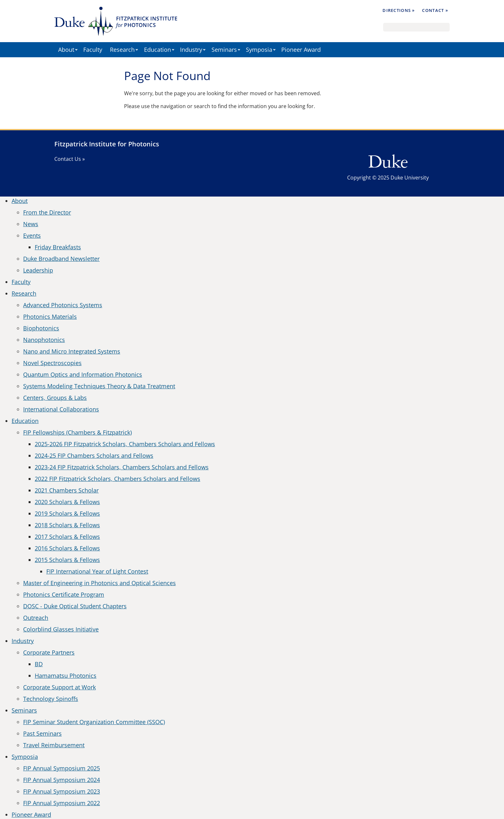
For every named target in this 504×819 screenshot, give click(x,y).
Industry (191, 50)
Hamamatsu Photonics (66, 676)
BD (39, 664)
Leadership (38, 270)
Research (122, 50)
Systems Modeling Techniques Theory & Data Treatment (99, 386)
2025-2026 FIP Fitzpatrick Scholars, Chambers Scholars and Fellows (125, 444)
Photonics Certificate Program (64, 594)
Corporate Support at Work (59, 687)
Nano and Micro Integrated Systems (72, 351)
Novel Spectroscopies (52, 363)
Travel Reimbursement (54, 745)
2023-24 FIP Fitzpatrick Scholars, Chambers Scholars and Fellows (122, 467)
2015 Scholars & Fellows (67, 560)
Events (32, 235)
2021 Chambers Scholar (67, 490)
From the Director (47, 212)
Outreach (36, 618)
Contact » (435, 10)
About (66, 50)
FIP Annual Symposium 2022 (62, 803)
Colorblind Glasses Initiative (61, 629)
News (31, 224)
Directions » (399, 10)
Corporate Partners (49, 652)
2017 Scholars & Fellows (67, 537)
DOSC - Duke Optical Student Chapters (75, 606)
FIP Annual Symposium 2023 (62, 791)
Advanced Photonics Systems (63, 305)
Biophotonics (41, 328)
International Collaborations (61, 409)
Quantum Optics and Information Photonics (83, 374)
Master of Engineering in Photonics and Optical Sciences (99, 583)
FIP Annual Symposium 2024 (62, 780)
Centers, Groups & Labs (55, 398)
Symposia (259, 50)
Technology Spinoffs (51, 699)
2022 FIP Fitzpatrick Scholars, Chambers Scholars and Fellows (117, 479)
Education (157, 50)
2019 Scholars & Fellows (67, 513)
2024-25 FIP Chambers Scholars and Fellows (94, 456)
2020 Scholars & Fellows (67, 502)
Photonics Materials (50, 317)
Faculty (93, 50)
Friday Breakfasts (58, 247)
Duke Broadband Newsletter (61, 259)
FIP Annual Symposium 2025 (62, 768)
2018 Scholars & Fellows (67, 525)
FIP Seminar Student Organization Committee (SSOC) (94, 722)
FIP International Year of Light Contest (97, 571)
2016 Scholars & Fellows (67, 548)
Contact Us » (70, 159)
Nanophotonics (44, 340)
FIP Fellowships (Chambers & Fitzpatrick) (77, 432)
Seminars (224, 50)
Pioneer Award (301, 50)
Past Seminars (42, 733)
